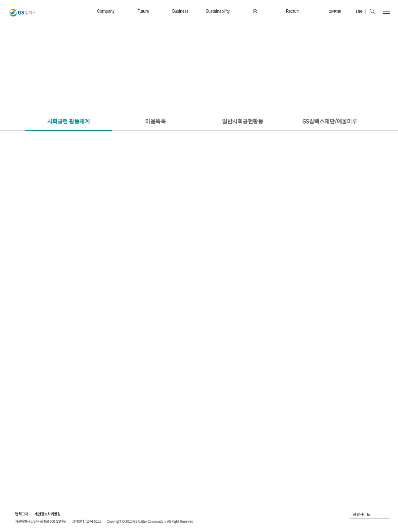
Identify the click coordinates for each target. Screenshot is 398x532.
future (143, 11)
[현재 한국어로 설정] (355, 12)
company (106, 11)
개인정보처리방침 (47, 514)
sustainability (218, 11)
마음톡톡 (155, 121)
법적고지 (21, 514)
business (180, 11)
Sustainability (349, 47)
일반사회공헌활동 (243, 121)
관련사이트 (361, 514)
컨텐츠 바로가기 (0, 0)
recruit (292, 11)
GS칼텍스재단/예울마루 (330, 121)
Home (322, 47)
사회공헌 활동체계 (69, 121)
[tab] (68, 121)
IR (255, 11)
